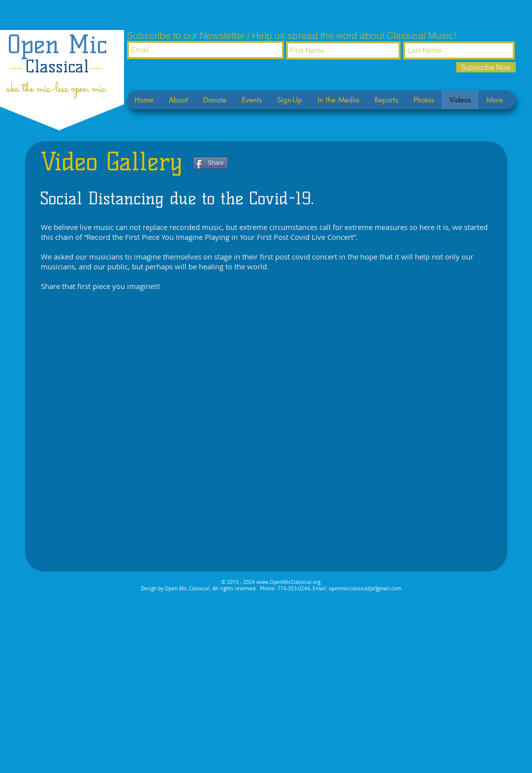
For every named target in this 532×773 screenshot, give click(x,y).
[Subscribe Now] (486, 67)
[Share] (210, 163)
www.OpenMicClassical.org (288, 582)
